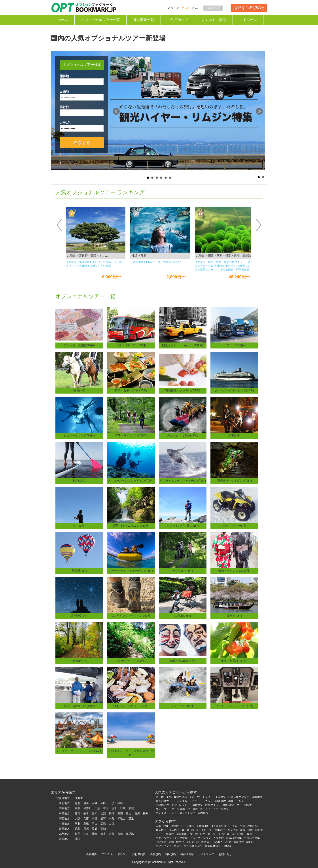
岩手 (86, 803)
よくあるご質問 (214, 20)
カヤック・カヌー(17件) (183, 435)
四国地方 (64, 829)
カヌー (178, 846)
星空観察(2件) (79, 616)
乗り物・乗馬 (164, 797)
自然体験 (257, 797)
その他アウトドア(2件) (131, 661)
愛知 (95, 813)
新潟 (120, 813)
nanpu (250, 842)
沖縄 (78, 839)
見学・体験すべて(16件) (79, 706)
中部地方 (64, 813)
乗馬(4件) (79, 390)
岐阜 (86, 813)
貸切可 (259, 830)
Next (259, 111)
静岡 (78, 813)
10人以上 (161, 830)
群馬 (123, 808)
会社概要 (91, 854)
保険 (250, 830)
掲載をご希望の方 (249, 8)
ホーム (63, 20)
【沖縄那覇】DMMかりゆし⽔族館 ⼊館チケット (159, 262)
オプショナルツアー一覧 (100, 20)
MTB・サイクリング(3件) (131, 435)
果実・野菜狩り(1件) (234, 661)
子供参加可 (203, 826)
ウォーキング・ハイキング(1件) (131, 616)
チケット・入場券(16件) (79, 345)
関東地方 (64, 808)
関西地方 (64, 819)
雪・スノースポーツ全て (214, 809)
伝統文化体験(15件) (183, 661)
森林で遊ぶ (180, 797)
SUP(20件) (79, 481)
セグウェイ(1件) (183, 571)
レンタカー (183, 801)
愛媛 (95, 829)
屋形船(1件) (234, 616)
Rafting (227, 846)
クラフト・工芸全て (214, 797)
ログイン (213, 8)
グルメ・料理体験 (215, 801)
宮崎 (120, 834)
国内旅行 (203, 813)
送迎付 (175, 826)
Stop (263, 177)
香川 (86, 829)
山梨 (103, 813)
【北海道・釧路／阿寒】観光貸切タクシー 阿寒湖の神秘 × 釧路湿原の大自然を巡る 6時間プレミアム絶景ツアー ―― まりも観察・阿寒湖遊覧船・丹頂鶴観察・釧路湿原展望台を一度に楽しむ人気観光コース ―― (224, 266)
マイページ (248, 20)
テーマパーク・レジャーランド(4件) (79, 751)
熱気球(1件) (79, 571)
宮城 (95, 803)
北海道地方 (63, 798)
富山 (129, 813)
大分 (112, 834)
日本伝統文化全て (239, 797)
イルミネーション (200, 838)
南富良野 (239, 842)
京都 (95, 819)
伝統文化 (161, 842)
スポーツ (195, 797)
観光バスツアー (165, 801)
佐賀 (86, 834)
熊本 (103, 834)
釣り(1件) (79, 526)
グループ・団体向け (213, 830)
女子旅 (194, 834)
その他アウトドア (166, 805)
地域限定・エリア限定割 (238, 805)
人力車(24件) (183, 616)
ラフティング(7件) (183, 706)
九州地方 (64, 834)
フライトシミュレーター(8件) (234, 706)
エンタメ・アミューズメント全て (176, 813)
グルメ (190, 842)
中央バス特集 (252, 838)
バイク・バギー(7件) (234, 526)
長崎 (95, 834)
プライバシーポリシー (115, 854)
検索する (82, 143)
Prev (116, 111)
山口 (112, 824)
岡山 (95, 824)
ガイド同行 (187, 826)
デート (160, 834)
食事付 (170, 834)
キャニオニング (193, 846)
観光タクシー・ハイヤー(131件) (183, 345)
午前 (235, 826)
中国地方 (64, 824)
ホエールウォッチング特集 (172, 838)
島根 (86, 824)
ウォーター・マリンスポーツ (173, 809)
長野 (112, 813)
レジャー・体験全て (191, 805)
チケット (197, 801)
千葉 (97, 808)
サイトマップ (206, 854)
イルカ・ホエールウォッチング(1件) (183, 481)
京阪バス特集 (234, 838)
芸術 (171, 842)
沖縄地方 (64, 839)
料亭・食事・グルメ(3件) (131, 390)
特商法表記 (187, 854)
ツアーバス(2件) (234, 345)
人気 (158, 826)
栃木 (114, 808)
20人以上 (174, 830)
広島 (103, 824)
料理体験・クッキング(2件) (183, 390)
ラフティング (164, 846)
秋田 (103, 803)
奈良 (112, 819)
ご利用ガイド (178, 20)
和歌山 (121, 819)
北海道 (79, 798)
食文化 (180, 842)
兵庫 (86, 819)
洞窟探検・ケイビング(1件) (234, 481)
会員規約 (155, 854)
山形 (112, 803)
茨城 (131, 808)
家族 (243, 830)
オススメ (206, 842)
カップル (233, 830)
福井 (146, 813)
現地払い (253, 826)
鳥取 (78, 824)
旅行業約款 (139, 854)
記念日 (241, 834)
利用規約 (170, 854)
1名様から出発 (223, 842)
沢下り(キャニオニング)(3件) (131, 526)
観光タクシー (213, 805)
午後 (242, 826)
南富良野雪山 (213, 846)
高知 (103, 829)
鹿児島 (130, 834)
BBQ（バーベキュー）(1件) (131, 706)
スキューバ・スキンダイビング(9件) (131, 481)
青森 (78, 803)
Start (259, 177)
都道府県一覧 (144, 20)
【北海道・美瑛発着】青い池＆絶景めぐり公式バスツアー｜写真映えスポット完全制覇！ (95, 264)
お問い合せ (225, 854)
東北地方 (64, 803)
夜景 (250, 834)
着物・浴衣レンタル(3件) (234, 571)
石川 (137, 813)
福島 (120, 803)
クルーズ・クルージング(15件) (234, 390)
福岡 (78, 834)
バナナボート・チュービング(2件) (131, 571)
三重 (131, 819)
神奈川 (87, 808)
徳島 (78, 829)
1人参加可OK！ (221, 826)
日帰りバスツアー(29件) (131, 345)
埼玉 (106, 808)
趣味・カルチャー (239, 801)
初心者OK (182, 834)
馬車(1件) (234, 435)
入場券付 (218, 838)
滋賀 (103, 819)
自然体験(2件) (79, 661)
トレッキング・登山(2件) (183, 526)
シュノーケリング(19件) (79, 435)
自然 (203, 834)
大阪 (78, 819)
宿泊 (195, 809)
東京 (78, 808)
